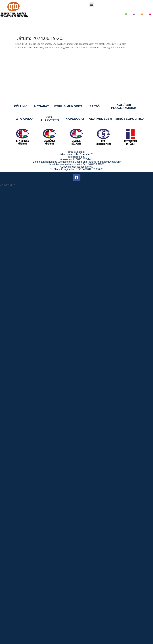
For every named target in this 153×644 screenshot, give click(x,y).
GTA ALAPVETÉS (50, 119)
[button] (91, 5)
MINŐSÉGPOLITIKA (130, 119)
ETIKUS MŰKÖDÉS (68, 106)
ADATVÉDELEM (100, 119)
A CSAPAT (41, 106)
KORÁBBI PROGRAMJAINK (124, 106)
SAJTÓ (95, 106)
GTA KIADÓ (24, 119)
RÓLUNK (20, 106)
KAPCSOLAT (75, 119)
